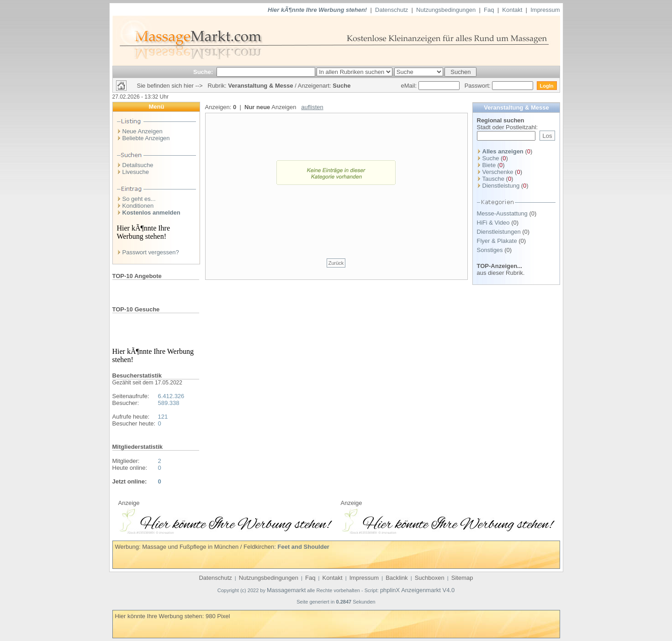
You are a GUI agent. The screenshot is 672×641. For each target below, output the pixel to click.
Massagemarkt (286, 590)
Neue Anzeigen (143, 131)
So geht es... (139, 199)
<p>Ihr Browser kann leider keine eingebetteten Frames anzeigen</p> (225, 520)
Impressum (545, 10)
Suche (491, 158)
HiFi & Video (493, 223)
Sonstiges (490, 250)
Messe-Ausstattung (502, 213)
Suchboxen (430, 578)
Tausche (493, 179)
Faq (489, 10)
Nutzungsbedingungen (446, 10)
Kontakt (512, 10)
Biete (489, 165)
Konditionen (138, 206)
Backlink (397, 578)
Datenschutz (392, 10)
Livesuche (136, 172)
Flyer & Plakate (497, 241)
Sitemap (462, 578)
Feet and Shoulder (304, 547)
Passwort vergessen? (151, 252)
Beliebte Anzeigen (146, 138)
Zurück (336, 263)
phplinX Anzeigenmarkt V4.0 (417, 590)
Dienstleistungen (499, 232)
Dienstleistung (501, 186)
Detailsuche (138, 165)
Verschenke (498, 172)
